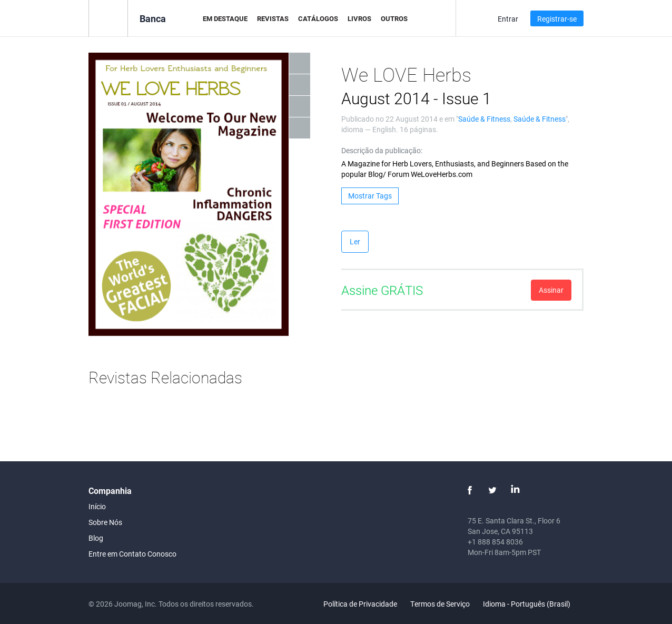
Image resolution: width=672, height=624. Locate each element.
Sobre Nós (105, 522)
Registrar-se (557, 19)
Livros (359, 18)
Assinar (551, 290)
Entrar (508, 19)
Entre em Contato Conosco (132, 554)
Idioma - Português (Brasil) (533, 604)
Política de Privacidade (360, 604)
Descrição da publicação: (382, 150)
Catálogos (318, 18)
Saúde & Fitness (484, 119)
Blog (96, 538)
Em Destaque (225, 18)
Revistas (273, 18)
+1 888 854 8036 (495, 542)
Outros (394, 18)
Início (97, 506)
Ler (355, 241)
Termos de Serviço (440, 604)
